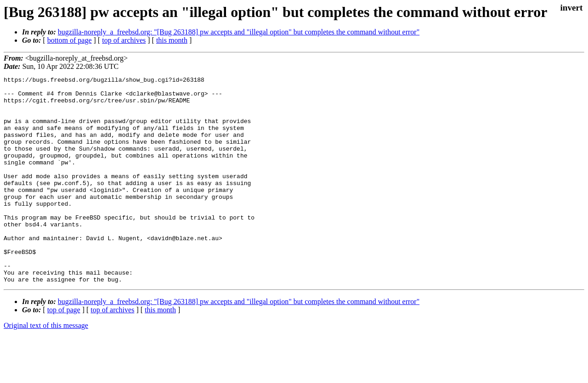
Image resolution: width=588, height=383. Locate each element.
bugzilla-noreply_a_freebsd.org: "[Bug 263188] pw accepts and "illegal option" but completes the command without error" (239, 32)
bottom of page (70, 40)
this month (172, 40)
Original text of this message (46, 367)
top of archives (124, 40)
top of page (64, 351)
